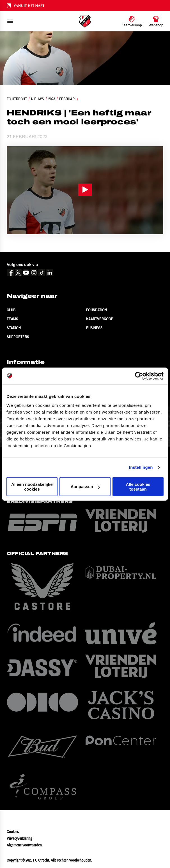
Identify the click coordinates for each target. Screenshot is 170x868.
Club (11, 310)
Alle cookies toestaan (138, 486)
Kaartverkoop (100, 319)
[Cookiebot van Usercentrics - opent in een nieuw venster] (139, 376)
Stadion (14, 328)
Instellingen (141, 467)
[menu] (10, 21)
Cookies (13, 832)
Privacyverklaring (19, 838)
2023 (52, 99)
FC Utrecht (17, 99)
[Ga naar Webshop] (156, 21)
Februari (67, 99)
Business (94, 328)
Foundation (97, 310)
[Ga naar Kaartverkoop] (132, 21)
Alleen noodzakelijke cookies (32, 486)
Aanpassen (85, 487)
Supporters (18, 337)
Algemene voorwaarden (24, 845)
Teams (12, 319)
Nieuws (38, 99)
